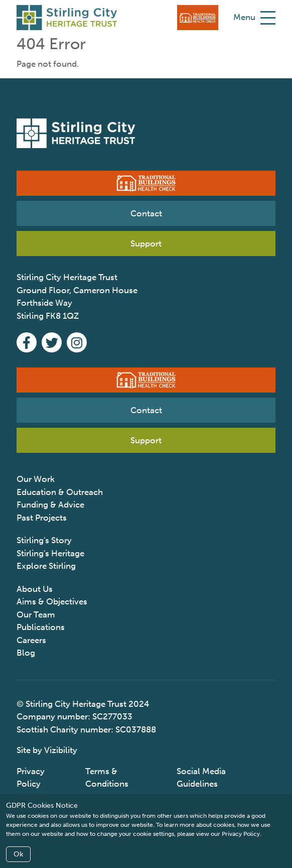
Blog (26, 653)
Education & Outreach (60, 492)
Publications (41, 627)
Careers (31, 640)
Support (146, 243)
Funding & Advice (50, 505)
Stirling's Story (44, 540)
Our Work (36, 479)
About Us (35, 589)
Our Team (36, 614)
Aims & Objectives (52, 601)
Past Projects (42, 518)
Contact (146, 213)
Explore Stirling (46, 566)
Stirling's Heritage (50, 553)
